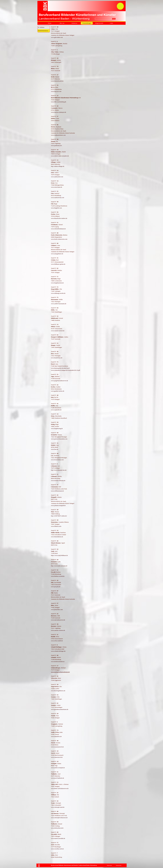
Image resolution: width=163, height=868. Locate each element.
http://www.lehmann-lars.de (59, 470)
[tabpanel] (88, 444)
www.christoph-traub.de (58, 807)
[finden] (103, 19)
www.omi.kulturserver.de (58, 620)
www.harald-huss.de (57, 358)
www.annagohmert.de (57, 254)
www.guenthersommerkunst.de (60, 709)
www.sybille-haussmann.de (59, 304)
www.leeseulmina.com (57, 460)
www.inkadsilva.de (56, 736)
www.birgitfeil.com (56, 208)
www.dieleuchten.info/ (57, 828)
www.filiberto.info (56, 526)
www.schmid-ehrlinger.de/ (58, 651)
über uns (62, 23)
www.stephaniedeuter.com (58, 135)
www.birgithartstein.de (57, 283)
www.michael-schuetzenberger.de (60, 672)
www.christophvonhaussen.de (59, 818)
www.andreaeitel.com (57, 177)
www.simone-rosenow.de (58, 630)
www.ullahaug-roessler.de (58, 293)
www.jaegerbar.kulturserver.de (60, 381)
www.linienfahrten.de (57, 537)
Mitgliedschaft (99, 23)
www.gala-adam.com (57, 37)
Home (50, 23)
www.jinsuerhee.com (57, 610)
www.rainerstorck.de (57, 757)
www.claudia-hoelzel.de (58, 331)
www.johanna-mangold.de (58, 505)
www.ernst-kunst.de (57, 187)
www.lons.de (55, 449)
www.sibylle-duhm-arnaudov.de (60, 156)
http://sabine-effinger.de (58, 166)
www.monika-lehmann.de (58, 481)
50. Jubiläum (41, 27)
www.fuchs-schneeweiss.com (59, 239)
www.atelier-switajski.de (58, 768)
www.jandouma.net (56, 145)
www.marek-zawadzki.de (58, 838)
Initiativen (74, 23)
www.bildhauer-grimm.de (58, 264)
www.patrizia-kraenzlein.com (59, 439)
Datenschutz (119, 865)
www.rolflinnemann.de (57, 491)
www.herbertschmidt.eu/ (58, 662)
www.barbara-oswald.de (58, 576)
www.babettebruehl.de (57, 81)
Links (111, 23)
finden (114, 19)
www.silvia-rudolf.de (57, 641)
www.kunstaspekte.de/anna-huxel (60, 368)
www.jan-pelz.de (56, 587)
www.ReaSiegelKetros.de (58, 691)
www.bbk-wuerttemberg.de (59, 102)
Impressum (109, 865)
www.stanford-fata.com (58, 198)
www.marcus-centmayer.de (59, 112)
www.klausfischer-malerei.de (59, 218)
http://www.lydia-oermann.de (59, 566)
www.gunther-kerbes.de (58, 391)
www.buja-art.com (56, 91)
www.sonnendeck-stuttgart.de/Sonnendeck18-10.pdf (66, 370)
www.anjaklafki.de (56, 410)
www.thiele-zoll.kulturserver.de (60, 788)
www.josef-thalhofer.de (58, 778)
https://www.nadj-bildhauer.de (59, 555)
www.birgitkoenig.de (57, 428)
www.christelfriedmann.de (58, 229)
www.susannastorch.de (58, 747)
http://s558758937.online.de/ (59, 516)
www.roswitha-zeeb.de (57, 849)
